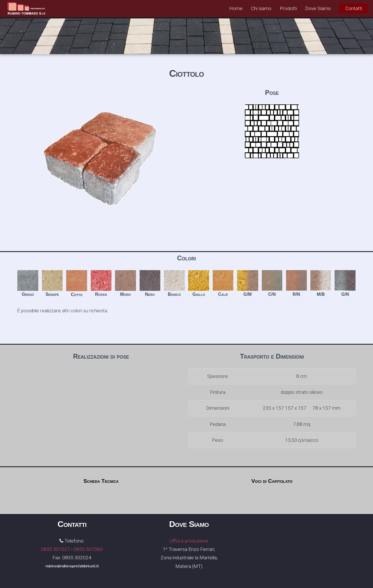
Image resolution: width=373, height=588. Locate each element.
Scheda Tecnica (101, 481)
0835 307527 (56, 549)
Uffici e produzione (189, 541)
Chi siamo (261, 8)
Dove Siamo (318, 8)
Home (236, 8)
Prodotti (288, 8)
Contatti (354, 8)
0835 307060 (88, 549)
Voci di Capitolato (272, 481)
